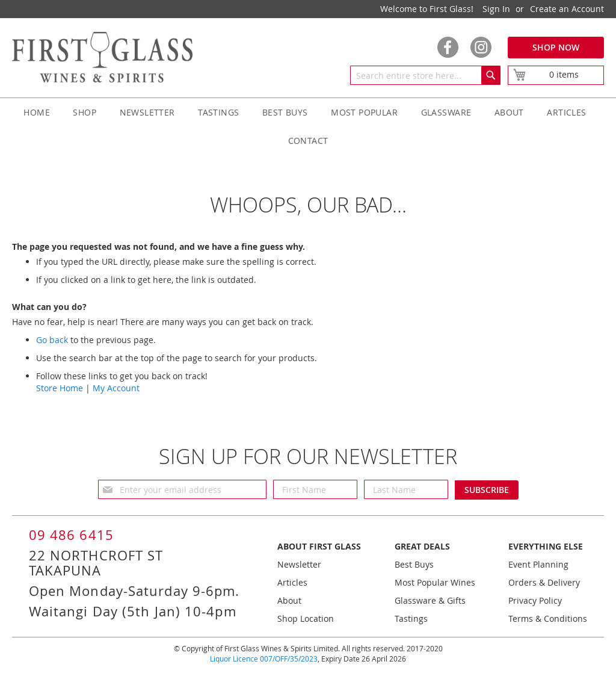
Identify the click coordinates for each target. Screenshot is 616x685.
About (289, 600)
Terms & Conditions (548, 618)
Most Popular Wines (435, 582)
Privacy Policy (535, 600)
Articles (292, 582)
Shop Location (306, 618)
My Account (116, 388)
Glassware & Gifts (430, 600)
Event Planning (538, 564)
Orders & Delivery (544, 582)
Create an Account (567, 9)
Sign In (496, 9)
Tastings (411, 618)
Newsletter (299, 564)
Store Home (60, 388)
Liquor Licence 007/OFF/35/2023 (264, 659)
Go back (52, 340)
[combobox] (425, 75)
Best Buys (414, 564)
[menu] (308, 126)
